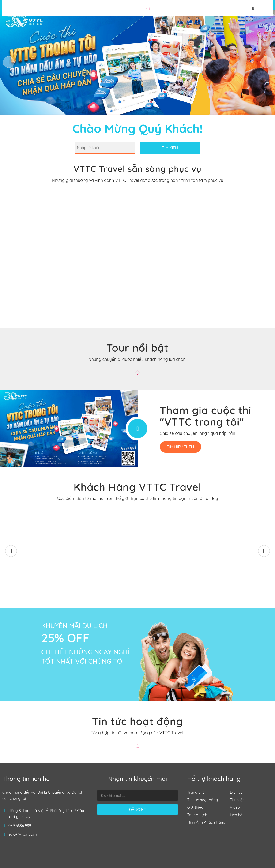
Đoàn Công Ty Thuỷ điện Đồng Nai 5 (241, 582)
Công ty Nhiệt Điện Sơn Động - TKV (172, 582)
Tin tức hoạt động (138, 721)
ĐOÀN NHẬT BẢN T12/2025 (103, 585)
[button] (266, 62)
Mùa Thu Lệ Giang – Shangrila (34, 582)
